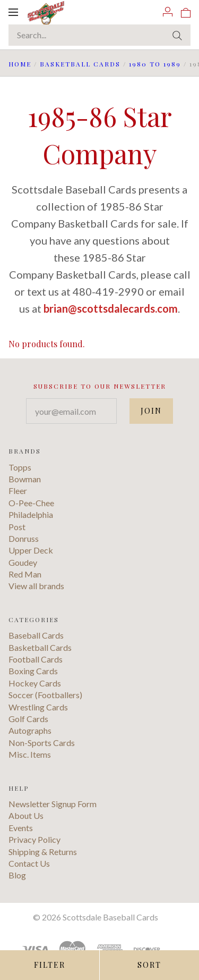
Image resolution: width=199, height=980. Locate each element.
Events (21, 828)
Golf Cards (28, 719)
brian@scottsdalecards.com (111, 308)
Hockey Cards (35, 683)
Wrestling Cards (38, 707)
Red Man (25, 574)
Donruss (24, 538)
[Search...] (99, 35)
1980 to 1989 (155, 64)
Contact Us (29, 863)
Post (17, 527)
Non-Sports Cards (42, 743)
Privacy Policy (34, 839)
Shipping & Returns (43, 852)
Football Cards (36, 659)
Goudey (23, 562)
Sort (149, 965)
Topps (20, 467)
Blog (17, 875)
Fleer (18, 491)
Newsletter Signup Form (53, 804)
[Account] (168, 12)
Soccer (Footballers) (45, 695)
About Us (26, 815)
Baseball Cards (36, 635)
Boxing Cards (33, 671)
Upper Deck (31, 550)
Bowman (25, 479)
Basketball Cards (80, 64)
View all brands (36, 586)
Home (20, 64)
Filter (50, 965)
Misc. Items (30, 754)
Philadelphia (31, 514)
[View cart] (186, 12)
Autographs (30, 730)
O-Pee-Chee (31, 503)
